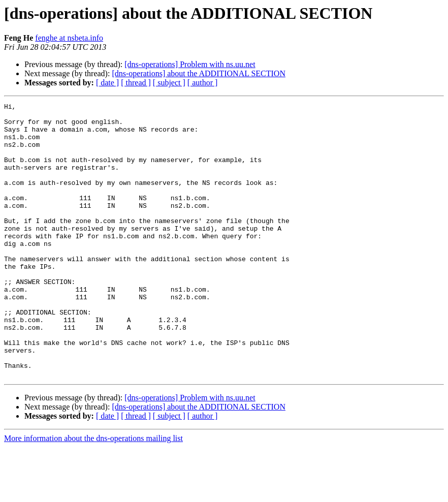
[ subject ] (169, 83)
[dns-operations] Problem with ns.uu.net (190, 64)
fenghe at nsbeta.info (69, 38)
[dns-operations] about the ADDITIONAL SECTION (199, 73)
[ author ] (203, 83)
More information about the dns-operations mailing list (93, 493)
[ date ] (107, 83)
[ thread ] (136, 83)
